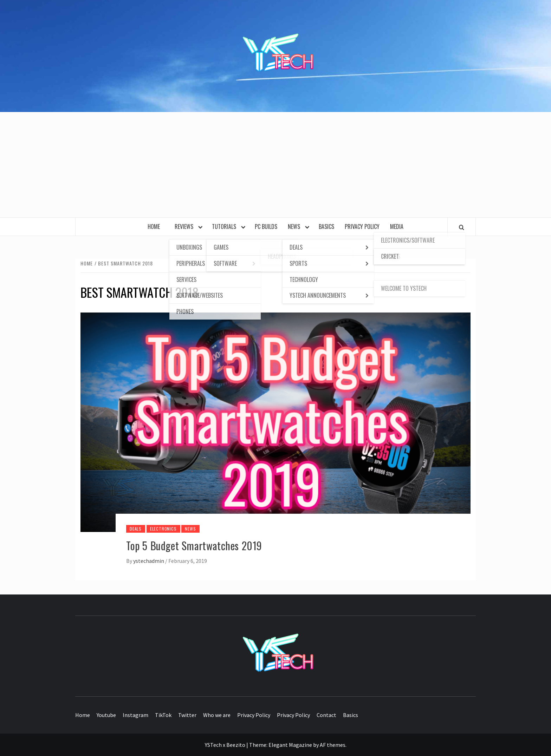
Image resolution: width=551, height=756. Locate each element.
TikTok (163, 715)
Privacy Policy (362, 226)
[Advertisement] (275, 165)
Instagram (135, 715)
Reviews (185, 226)
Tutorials (225, 226)
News (295, 226)
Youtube (106, 715)
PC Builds (266, 226)
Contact (326, 715)
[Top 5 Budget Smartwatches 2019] (275, 421)
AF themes (333, 745)
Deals (136, 529)
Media (397, 226)
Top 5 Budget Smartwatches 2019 (194, 545)
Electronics (163, 529)
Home (156, 226)
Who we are (217, 715)
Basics (326, 226)
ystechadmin (149, 561)
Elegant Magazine (290, 745)
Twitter (187, 715)
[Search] (462, 227)
